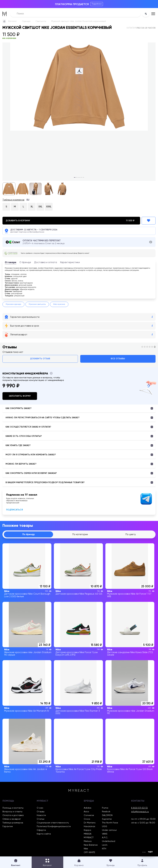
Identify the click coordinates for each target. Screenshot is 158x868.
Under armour (109, 830)
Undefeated (109, 841)
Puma (105, 808)
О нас (40, 808)
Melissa (88, 841)
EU (28, 200)
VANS (105, 834)
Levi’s (105, 845)
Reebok (106, 812)
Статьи (41, 819)
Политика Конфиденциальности (54, 827)
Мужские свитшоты (37, 304)
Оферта (41, 830)
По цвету (131, 534)
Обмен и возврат (12, 819)
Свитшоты (41, 21)
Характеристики (70, 262)
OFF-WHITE (89, 853)
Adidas (88, 808)
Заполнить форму (20, 396)
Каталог (13, 21)
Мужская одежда (13, 304)
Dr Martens (90, 823)
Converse (89, 816)
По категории (80, 534)
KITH (104, 849)
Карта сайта (44, 834)
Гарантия (8, 827)
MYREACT (89, 838)
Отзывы (41, 812)
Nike (86, 849)
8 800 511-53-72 (139, 808)
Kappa (87, 830)
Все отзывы (118, 359)
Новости (41, 816)
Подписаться (15, 510)
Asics (86, 812)
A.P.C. (105, 838)
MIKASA (88, 834)
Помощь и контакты (13, 808)
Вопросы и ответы (12, 812)
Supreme (107, 819)
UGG (105, 827)
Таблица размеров (13, 200)
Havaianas (89, 827)
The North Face (110, 823)
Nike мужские (59, 304)
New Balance (91, 845)
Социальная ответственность (53, 823)
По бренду (28, 535)
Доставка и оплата (46, 262)
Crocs (87, 819)
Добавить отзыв (40, 359)
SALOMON (107, 816)
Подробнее (97, 4)
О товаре (11, 262)
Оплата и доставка (13, 816)
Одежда (26, 21)
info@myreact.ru (140, 812)
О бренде (25, 262)
